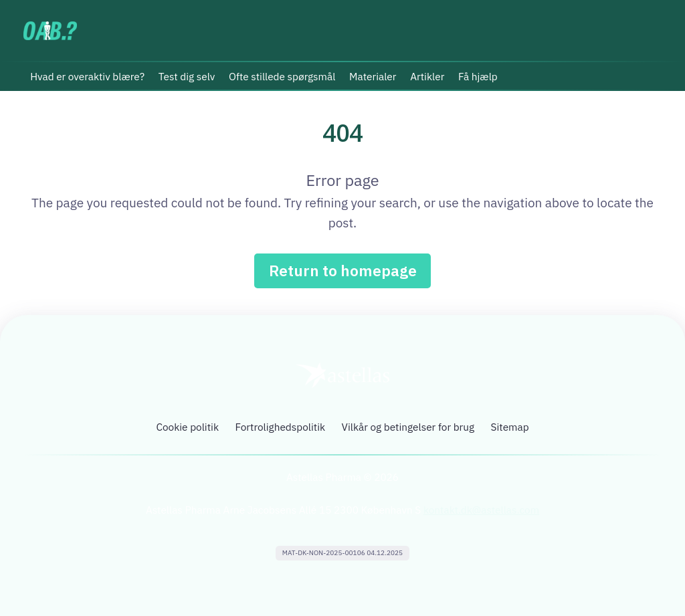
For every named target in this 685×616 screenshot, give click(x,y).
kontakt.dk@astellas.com (481, 511)
